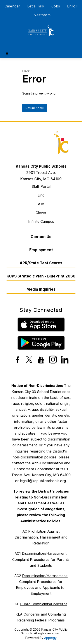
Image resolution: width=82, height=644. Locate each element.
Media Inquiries (41, 289)
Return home (35, 108)
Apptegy (50, 638)
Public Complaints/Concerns (44, 604)
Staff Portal (41, 186)
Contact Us (41, 237)
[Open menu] (7, 54)
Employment (41, 250)
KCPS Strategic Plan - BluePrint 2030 (41, 276)
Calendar (12, 6)
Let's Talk (36, 6)
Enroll (72, 6)
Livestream (41, 15)
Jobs (56, 6)
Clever (41, 213)
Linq (41, 195)
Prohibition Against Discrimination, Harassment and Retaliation (41, 537)
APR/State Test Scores (41, 263)
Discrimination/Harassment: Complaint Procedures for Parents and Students (41, 559)
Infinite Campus (41, 221)
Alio (41, 204)
